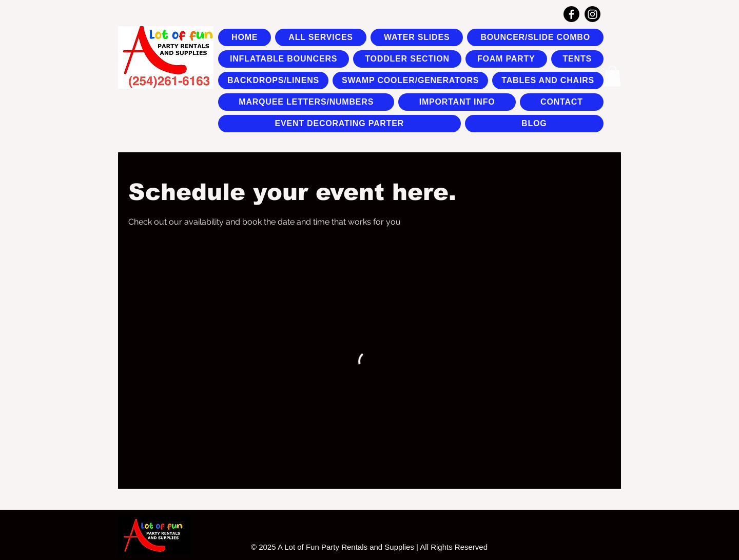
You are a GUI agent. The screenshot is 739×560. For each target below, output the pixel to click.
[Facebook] (571, 14)
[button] (612, 76)
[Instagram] (592, 14)
